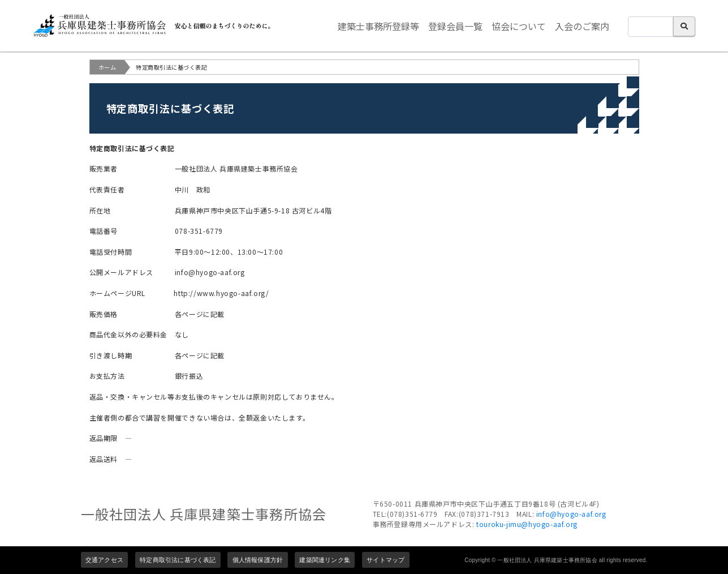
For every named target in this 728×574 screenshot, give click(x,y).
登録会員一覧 (455, 26)
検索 (684, 26)
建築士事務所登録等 (378, 26)
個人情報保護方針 (258, 560)
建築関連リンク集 (325, 560)
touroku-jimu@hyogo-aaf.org (527, 524)
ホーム (107, 67)
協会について (519, 26)
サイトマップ (385, 560)
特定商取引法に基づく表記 (178, 560)
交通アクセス (104, 560)
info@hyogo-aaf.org (571, 514)
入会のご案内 (582, 26)
